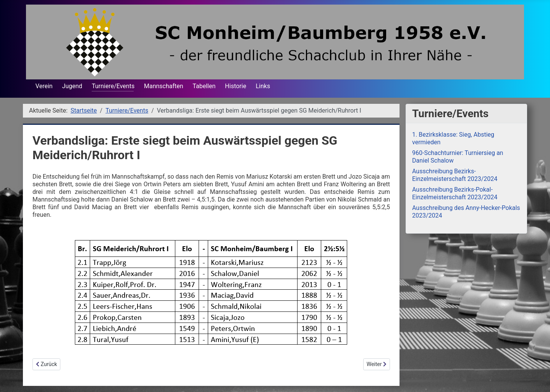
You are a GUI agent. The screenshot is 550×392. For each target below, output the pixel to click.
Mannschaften (164, 86)
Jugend (72, 86)
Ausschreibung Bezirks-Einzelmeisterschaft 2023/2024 (455, 175)
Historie (236, 86)
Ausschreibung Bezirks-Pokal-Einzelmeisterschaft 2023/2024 (455, 193)
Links (263, 86)
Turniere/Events (113, 86)
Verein (44, 86)
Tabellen (204, 86)
